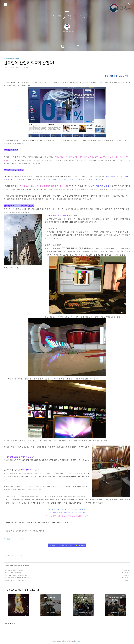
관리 (78, 46)
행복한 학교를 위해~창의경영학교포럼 (16, 578)
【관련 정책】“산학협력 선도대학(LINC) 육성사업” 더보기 (25, 531)
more (128, 591)
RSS (71, 46)
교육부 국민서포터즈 (12, 59)
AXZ (67, 641)
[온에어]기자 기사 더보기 (14, 539)
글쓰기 (55, 46)
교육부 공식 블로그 (67, 17)
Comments (10, 624)
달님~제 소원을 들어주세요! (13, 570)
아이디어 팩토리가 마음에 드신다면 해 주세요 (67, 545)
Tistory (79, 641)
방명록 (63, 46)
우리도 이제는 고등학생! (12, 573)
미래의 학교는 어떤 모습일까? (13, 580)
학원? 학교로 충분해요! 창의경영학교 (15, 575)
